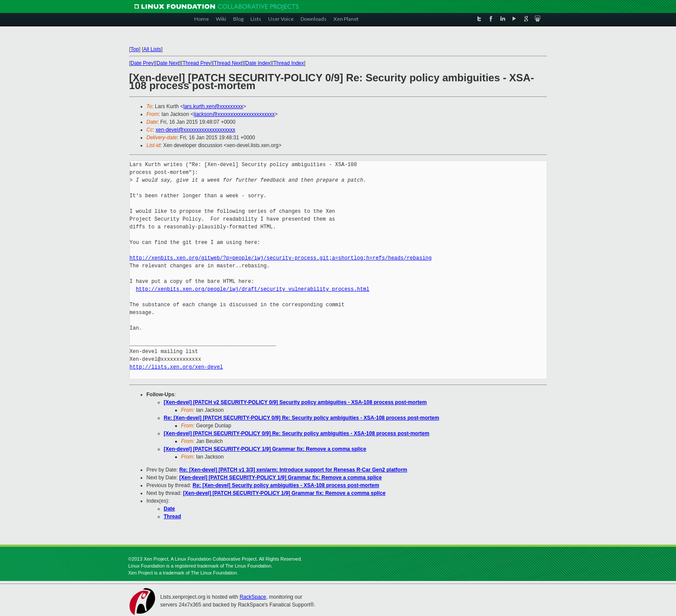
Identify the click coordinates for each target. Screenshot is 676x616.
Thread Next (228, 63)
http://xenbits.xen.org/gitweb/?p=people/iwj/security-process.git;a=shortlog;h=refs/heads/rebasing (281, 258)
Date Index (258, 63)
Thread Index (289, 63)
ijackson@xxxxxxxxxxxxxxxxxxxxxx (234, 114)
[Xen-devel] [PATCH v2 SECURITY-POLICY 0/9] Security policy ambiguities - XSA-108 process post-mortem (295, 402)
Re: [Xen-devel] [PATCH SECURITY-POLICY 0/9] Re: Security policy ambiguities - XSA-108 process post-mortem (302, 418)
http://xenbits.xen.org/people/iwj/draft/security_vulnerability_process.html (253, 289)
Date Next (168, 63)
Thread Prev (197, 63)
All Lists (152, 49)
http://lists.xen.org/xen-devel (176, 367)
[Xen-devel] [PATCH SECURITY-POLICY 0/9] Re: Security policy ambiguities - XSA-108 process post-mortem (297, 433)
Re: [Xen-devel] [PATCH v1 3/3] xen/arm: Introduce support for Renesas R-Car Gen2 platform (293, 470)
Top (135, 49)
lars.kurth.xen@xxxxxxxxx (213, 106)
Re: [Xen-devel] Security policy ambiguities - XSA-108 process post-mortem (286, 485)
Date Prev (142, 63)
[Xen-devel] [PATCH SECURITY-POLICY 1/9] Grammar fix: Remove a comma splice (265, 449)
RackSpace (253, 597)
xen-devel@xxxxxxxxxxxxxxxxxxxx (195, 130)
